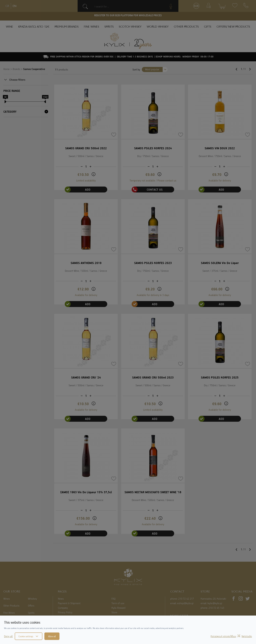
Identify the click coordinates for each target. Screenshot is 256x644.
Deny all (8, 636)
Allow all (52, 636)
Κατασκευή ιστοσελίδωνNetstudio (231, 636)
